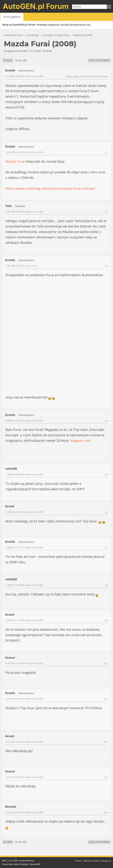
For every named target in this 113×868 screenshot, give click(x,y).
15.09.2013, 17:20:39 (15, 663)
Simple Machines (26, 861)
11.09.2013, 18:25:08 (15, 585)
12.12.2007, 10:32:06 (15, 76)
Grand (10, 506)
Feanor (10, 658)
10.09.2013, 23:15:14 (15, 421)
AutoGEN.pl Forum (36, 6)
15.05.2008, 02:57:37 (15, 266)
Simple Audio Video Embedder (15, 864)
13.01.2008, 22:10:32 (15, 152)
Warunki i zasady (91, 861)
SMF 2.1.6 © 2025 (10, 861)
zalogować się (56, 25)
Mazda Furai (15, 161)
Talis (8, 206)
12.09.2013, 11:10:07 (15, 620)
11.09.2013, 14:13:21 (15, 512)
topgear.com (80, 440)
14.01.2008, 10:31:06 (15, 212)
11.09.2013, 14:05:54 (15, 474)
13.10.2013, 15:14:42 (15, 699)
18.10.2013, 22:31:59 (15, 777)
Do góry (8, 842)
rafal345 (11, 469)
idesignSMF (36, 864)
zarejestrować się (80, 25)
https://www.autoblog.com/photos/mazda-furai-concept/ (50, 188)
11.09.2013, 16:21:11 (15, 547)
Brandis (11, 807)
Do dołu (8, 60)
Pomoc (78, 861)
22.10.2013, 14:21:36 (15, 812)
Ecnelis (10, 70)
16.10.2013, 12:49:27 (15, 742)
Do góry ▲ (106, 861)
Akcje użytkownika (99, 60)
